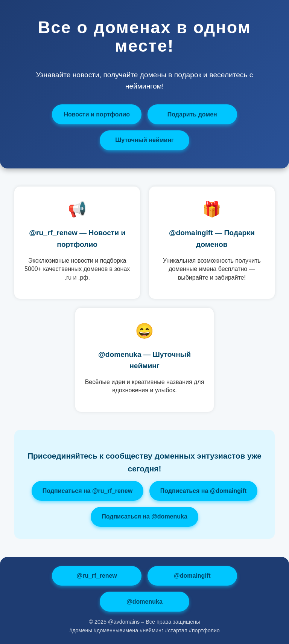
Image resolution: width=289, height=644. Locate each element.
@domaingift (192, 576)
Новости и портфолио (97, 114)
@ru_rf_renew (97, 576)
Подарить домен (192, 114)
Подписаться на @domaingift (203, 491)
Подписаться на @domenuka (144, 516)
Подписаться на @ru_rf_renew (87, 491)
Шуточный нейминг (144, 140)
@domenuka (144, 602)
